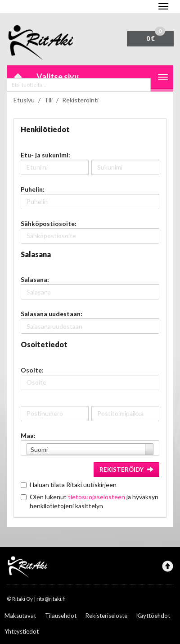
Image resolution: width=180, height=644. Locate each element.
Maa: (28, 435)
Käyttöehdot (153, 616)
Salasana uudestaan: (52, 314)
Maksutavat (20, 616)
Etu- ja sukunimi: (45, 155)
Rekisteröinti (80, 100)
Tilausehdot (61, 616)
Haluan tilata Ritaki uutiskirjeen (73, 485)
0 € (156, 37)
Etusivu (24, 100)
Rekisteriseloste (106, 616)
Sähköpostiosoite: (49, 223)
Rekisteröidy (126, 469)
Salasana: (35, 279)
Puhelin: (33, 189)
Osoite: (32, 370)
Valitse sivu (58, 77)
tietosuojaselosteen (97, 497)
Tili (48, 100)
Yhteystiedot (22, 631)
